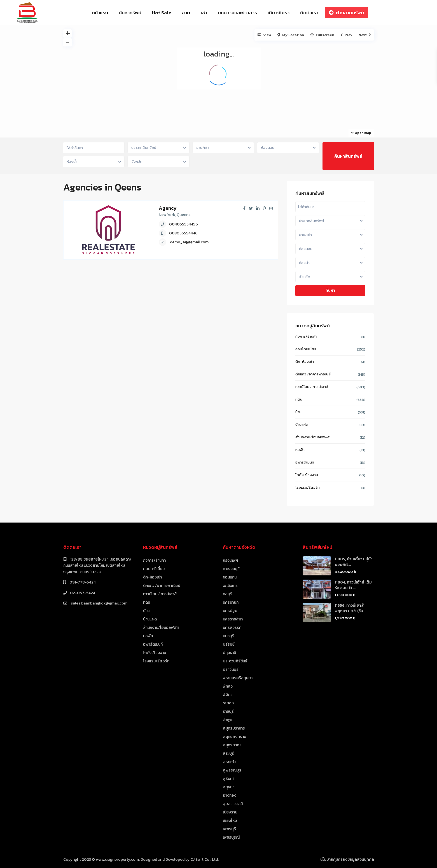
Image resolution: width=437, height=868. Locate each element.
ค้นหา (330, 290)
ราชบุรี (228, 711)
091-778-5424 (82, 582)
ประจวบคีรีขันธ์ (235, 661)
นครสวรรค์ (232, 628)
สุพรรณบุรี (232, 770)
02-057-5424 (83, 593)
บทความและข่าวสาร (237, 13)
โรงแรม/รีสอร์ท (308, 487)
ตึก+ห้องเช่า (305, 362)
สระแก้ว (229, 762)
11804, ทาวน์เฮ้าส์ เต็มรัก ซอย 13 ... (353, 585)
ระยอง (228, 703)
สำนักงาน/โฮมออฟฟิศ (312, 437)
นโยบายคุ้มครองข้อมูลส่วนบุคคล (347, 859)
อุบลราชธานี (233, 804)
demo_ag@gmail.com (189, 242)
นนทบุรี (229, 636)
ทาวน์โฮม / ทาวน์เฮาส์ (312, 387)
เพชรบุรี (229, 829)
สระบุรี (228, 753)
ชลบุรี (228, 594)
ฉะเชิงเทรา (231, 586)
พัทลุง (228, 686)
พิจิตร (228, 695)
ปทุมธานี (229, 653)
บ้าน (298, 412)
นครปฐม (230, 611)
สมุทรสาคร (232, 745)
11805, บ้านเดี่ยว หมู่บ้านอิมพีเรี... (354, 562)
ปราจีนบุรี (231, 670)
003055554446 (183, 233)
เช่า (204, 13)
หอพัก (300, 450)
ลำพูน (227, 720)
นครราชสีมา (233, 619)
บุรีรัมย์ (229, 644)
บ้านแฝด (302, 424)
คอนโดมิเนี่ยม (306, 349)
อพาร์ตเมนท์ (305, 462)
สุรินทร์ (229, 779)
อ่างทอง (230, 795)
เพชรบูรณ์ (231, 837)
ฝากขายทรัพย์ (346, 13)
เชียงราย (230, 812)
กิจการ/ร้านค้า (306, 336)
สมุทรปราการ (234, 728)
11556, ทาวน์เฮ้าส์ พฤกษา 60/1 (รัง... (350, 608)
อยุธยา (229, 787)
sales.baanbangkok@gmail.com (99, 603)
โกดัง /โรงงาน (307, 475)
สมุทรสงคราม (234, 737)
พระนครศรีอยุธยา (238, 678)
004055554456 (184, 224)
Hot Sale (162, 13)
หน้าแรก (100, 13)
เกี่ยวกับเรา (279, 13)
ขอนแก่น (230, 577)
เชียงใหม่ (230, 821)
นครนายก (231, 602)
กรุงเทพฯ (230, 560)
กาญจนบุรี (231, 569)
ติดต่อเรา (309, 13)
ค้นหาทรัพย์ (130, 13)
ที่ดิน (299, 399)
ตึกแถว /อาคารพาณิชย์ (313, 374)
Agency (168, 208)
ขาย (186, 13)
